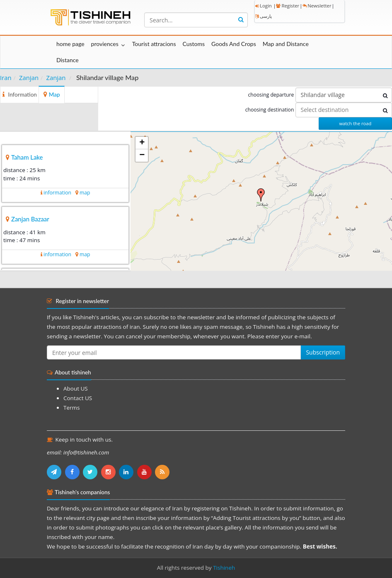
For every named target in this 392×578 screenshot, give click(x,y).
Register (288, 6)
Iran (6, 78)
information (57, 193)
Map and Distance (286, 44)
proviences (105, 44)
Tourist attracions (154, 44)
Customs (194, 44)
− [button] (142, 155)
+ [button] (142, 143)
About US (76, 389)
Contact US (78, 398)
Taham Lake (27, 157)
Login (264, 6)
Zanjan (29, 78)
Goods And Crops (234, 44)
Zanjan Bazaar (30, 219)
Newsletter (317, 6)
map (85, 193)
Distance (68, 60)
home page (70, 44)
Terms (71, 408)
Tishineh (224, 568)
